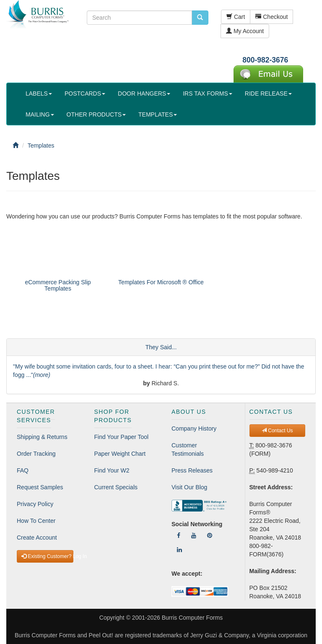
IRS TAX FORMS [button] (208, 93)
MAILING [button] (40, 114)
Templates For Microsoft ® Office (161, 282)
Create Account (37, 538)
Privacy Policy (35, 504)
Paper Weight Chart (120, 454)
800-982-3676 (265, 60)
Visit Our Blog (189, 487)
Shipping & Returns (42, 437)
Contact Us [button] (277, 431)
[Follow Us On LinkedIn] (179, 550)
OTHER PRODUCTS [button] (96, 114)
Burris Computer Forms (192, 618)
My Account (245, 31)
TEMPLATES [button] (158, 114)
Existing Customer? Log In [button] (47, 556)
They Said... (161, 347)
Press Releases (192, 470)
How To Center (36, 521)
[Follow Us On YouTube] (194, 535)
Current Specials (116, 487)
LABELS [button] (39, 93)
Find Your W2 (112, 470)
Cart (236, 17)
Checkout (271, 17)
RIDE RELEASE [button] (268, 93)
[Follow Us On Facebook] (179, 535)
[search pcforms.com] (200, 18)
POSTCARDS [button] (85, 93)
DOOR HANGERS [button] (144, 93)
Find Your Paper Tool (122, 437)
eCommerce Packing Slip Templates (58, 285)
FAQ (23, 470)
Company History (194, 428)
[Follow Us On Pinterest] (210, 535)
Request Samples (40, 487)
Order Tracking (36, 454)
